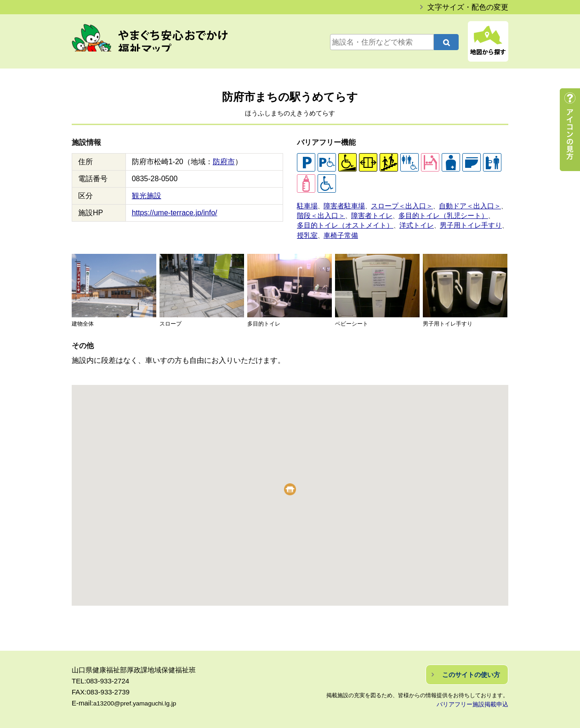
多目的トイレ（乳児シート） (425, 213)
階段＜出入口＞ (318, 213)
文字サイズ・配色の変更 (468, 7)
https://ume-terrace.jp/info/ (175, 213)
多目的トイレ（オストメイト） (339, 221)
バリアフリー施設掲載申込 (475, 699)
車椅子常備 (312, 230)
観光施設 (147, 196)
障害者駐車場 (339, 205)
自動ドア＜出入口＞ (449, 205)
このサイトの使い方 (471, 669)
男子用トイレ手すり (449, 221)
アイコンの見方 (570, 130)
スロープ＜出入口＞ (390, 205)
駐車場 (306, 205)
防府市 (224, 162)
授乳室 (491, 221)
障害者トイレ (363, 213)
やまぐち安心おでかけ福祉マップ (159, 42)
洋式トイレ (401, 221)
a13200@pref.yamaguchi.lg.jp (139, 697)
